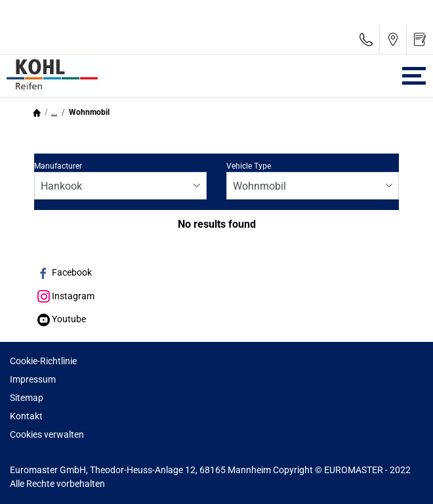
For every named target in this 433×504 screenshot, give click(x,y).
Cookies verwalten (47, 434)
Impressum (33, 379)
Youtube (62, 319)
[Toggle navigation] (414, 76)
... (54, 112)
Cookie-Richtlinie (43, 361)
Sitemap (27, 398)
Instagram (66, 296)
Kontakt (26, 416)
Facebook (65, 272)
